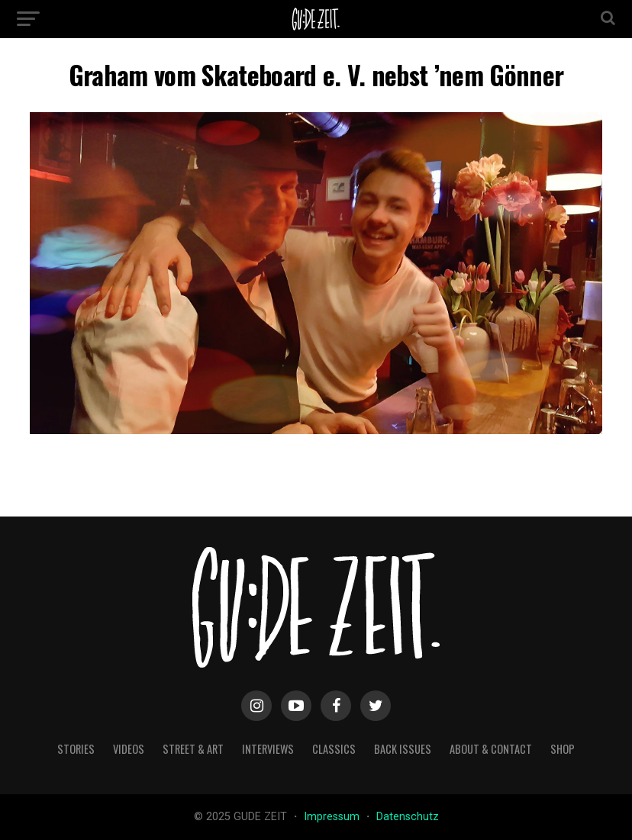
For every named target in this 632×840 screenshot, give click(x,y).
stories (76, 749)
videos (129, 749)
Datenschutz (408, 817)
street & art (193, 749)
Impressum (333, 817)
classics (334, 749)
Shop (563, 749)
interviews (268, 749)
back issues (403, 749)
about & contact (491, 749)
